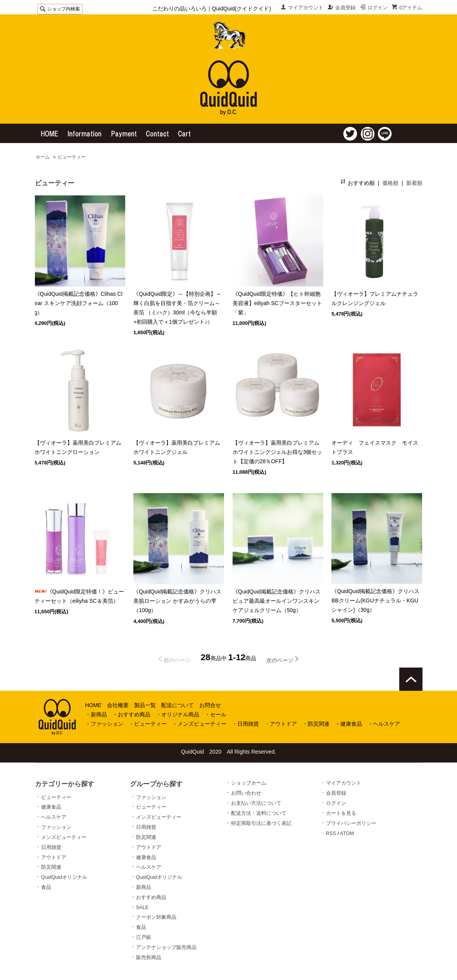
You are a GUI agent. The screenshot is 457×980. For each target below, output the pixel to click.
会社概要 (118, 705)
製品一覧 (145, 705)
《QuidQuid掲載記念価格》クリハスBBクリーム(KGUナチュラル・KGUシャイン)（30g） (375, 600)
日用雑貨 (51, 847)
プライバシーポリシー (351, 823)
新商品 (144, 887)
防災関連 (51, 867)
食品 (46, 887)
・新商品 (96, 714)
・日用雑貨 (245, 724)
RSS (331, 833)
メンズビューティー (64, 837)
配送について (178, 705)
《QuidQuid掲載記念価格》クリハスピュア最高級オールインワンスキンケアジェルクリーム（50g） (277, 601)
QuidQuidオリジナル (64, 877)
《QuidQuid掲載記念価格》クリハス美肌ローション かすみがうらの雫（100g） (177, 601)
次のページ (280, 660)
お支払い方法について (256, 803)
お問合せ (210, 705)
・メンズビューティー (199, 724)
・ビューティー (148, 724)
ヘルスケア (54, 817)
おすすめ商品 (151, 897)
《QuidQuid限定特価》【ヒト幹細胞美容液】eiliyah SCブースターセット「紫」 (277, 303)
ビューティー (72, 157)
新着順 (414, 183)
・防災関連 (316, 724)
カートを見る (341, 813)
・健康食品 (348, 724)
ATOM (347, 833)
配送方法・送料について (259, 813)
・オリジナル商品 (178, 714)
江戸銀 (144, 937)
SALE (142, 907)
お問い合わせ (246, 793)
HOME (93, 705)
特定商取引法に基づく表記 (261, 823)
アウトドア (54, 857)
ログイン (378, 8)
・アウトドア (281, 724)
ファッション (56, 827)
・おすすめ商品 (131, 714)
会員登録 (345, 8)
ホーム (43, 157)
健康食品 (51, 807)
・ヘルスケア (384, 724)
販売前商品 (149, 957)
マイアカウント (306, 8)
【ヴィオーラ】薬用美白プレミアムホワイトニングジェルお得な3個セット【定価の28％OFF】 (278, 452)
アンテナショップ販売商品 (166, 947)
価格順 (390, 183)
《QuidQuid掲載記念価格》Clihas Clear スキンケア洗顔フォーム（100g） (78, 303)
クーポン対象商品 (156, 917)
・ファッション (104, 724)
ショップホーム (249, 783)
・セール (216, 714)
